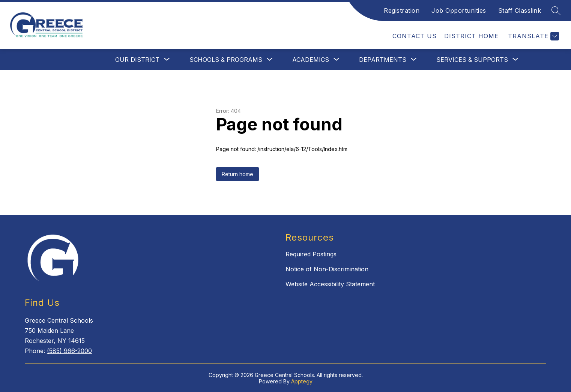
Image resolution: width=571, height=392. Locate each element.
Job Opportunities (459, 10)
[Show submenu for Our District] (137, 60)
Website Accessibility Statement (330, 284)
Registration (402, 10)
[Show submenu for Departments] (383, 60)
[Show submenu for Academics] (311, 60)
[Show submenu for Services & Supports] (472, 60)
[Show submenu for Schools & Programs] (226, 60)
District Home (471, 36)
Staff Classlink (520, 10)
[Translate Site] (533, 36)
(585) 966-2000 (69, 351)
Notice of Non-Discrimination (327, 269)
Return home (237, 174)
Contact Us (415, 36)
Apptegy (302, 381)
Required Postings (311, 254)
